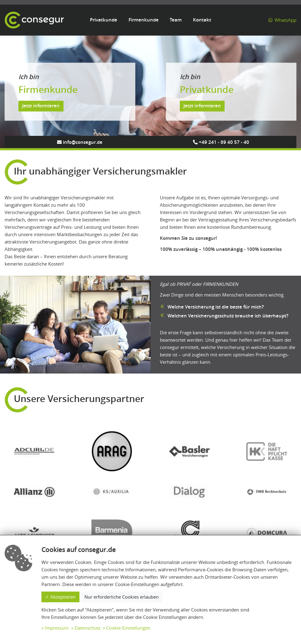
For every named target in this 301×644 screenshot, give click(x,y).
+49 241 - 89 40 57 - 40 (221, 142)
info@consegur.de (80, 142)
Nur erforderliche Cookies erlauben (122, 597)
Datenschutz (88, 628)
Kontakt (202, 20)
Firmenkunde (144, 20)
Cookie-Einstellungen (128, 628)
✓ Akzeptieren (60, 597)
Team (176, 20)
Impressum (57, 628)
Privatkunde (104, 20)
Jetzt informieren (41, 106)
